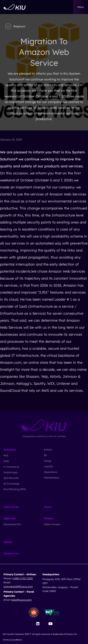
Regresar (15, 26)
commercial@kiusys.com (18, 587)
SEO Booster (11, 478)
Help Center (11, 507)
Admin (48, 450)
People (49, 518)
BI (45, 455)
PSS (6, 456)
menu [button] (81, 7)
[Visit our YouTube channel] (50, 624)
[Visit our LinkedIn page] (38, 624)
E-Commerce (11, 467)
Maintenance (52, 478)
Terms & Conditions (12, 640)
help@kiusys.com (21, 600)
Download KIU (12, 524)
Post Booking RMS (15, 489)
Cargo (48, 461)
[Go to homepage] (15, 7)
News (48, 507)
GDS (6, 461)
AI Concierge (11, 484)
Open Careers (52, 524)
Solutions (10, 450)
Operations (51, 472)
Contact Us (11, 553)
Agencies (10, 518)
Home (8, 542)
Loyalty (48, 466)
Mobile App (10, 472)
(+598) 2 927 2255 (22, 578)
